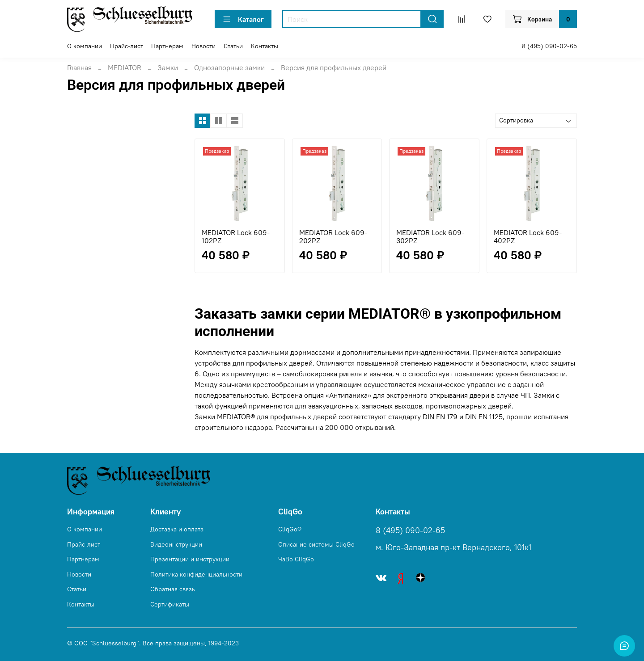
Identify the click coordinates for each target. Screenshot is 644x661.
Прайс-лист (127, 46)
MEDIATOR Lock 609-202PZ (333, 236)
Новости (203, 46)
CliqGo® (290, 529)
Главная (79, 67)
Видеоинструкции (176, 544)
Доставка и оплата (177, 529)
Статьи (233, 46)
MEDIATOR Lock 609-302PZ (430, 236)
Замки (168, 67)
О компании (85, 46)
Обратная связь (173, 589)
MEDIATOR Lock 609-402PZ (528, 236)
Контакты (265, 46)
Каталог (243, 19)
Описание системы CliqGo (316, 544)
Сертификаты (170, 604)
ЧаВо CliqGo (296, 559)
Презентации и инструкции (190, 559)
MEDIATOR (125, 67)
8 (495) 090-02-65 (549, 46)
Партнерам (167, 46)
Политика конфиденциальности (196, 574)
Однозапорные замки (229, 67)
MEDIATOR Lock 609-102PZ (236, 236)
